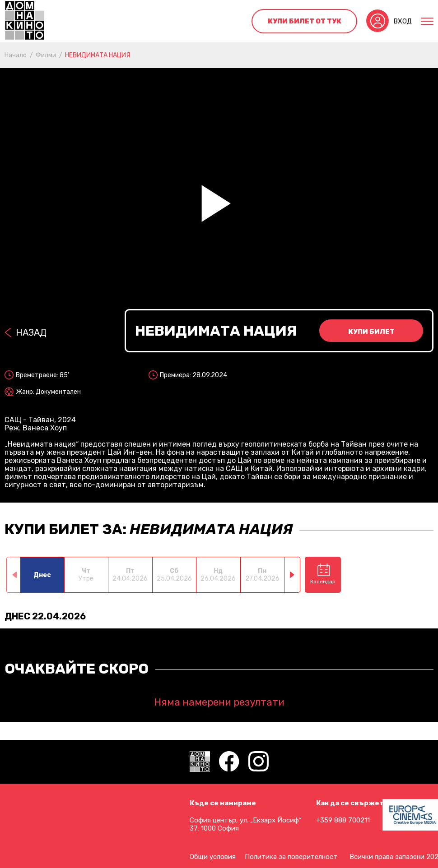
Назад (31, 332)
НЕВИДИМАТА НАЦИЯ (98, 55)
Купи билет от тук (305, 21)
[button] (292, 575)
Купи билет (371, 332)
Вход (403, 21)
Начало (16, 55)
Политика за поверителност (291, 857)
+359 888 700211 (343, 820)
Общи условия (213, 857)
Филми (46, 55)
